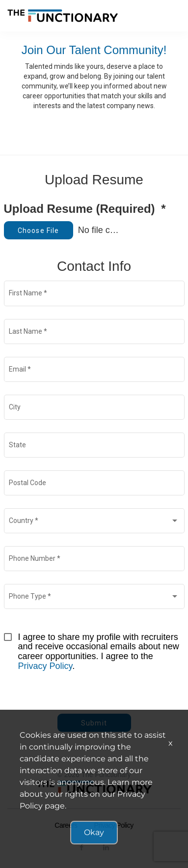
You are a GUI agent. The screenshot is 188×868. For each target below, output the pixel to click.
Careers (66, 825)
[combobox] (94, 522)
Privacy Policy (45, 666)
